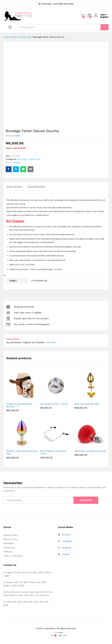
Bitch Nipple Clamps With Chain (53, 452)
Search (104, 27)
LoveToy (17, 136)
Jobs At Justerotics (13, 556)
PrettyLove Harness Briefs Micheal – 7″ (19, 405)
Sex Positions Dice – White (54, 404)
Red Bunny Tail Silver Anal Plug (90, 451)
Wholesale (9, 543)
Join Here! (51, 342)
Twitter (66, 554)
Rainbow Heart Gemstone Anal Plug (22, 452)
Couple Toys (34, 159)
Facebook (66, 548)
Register (104, 17)
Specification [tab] (37, 187)
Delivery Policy (11, 535)
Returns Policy (11, 539)
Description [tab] (14, 187)
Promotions (9, 548)
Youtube (66, 535)
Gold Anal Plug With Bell (87, 404)
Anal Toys (22, 159)
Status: (9, 148)
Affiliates (8, 552)
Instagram (67, 541)
